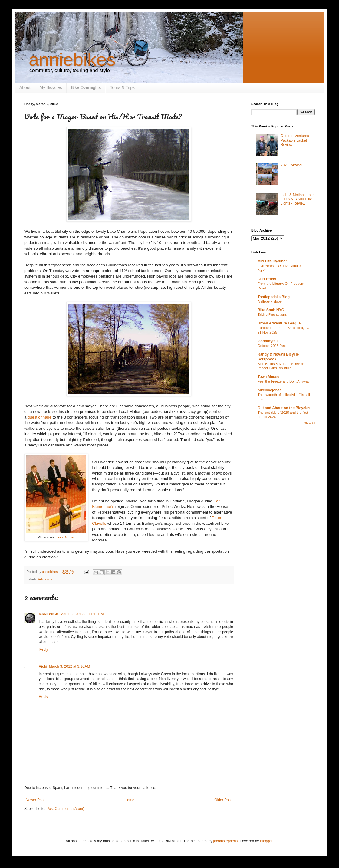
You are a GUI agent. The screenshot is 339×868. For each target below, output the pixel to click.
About (25, 87)
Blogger (266, 841)
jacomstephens (226, 841)
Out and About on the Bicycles (284, 408)
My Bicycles (51, 87)
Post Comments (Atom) (65, 809)
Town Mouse (268, 377)
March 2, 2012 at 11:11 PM (82, 614)
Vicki (43, 666)
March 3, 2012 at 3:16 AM (70, 666)
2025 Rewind (291, 165)
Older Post (223, 800)
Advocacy (45, 579)
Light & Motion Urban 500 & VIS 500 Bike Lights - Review (298, 199)
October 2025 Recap (273, 346)
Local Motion (66, 537)
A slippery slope (270, 301)
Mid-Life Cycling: (272, 261)
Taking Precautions (272, 314)
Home (130, 800)
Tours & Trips (122, 87)
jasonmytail (268, 341)
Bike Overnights (86, 87)
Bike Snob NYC (271, 310)
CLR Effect (267, 279)
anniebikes (72, 59)
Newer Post (35, 800)
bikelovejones (270, 390)
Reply (43, 649)
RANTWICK (49, 614)
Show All (309, 423)
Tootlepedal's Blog (274, 297)
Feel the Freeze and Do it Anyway (283, 381)
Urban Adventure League (279, 323)
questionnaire (40, 417)
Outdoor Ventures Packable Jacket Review (295, 140)
